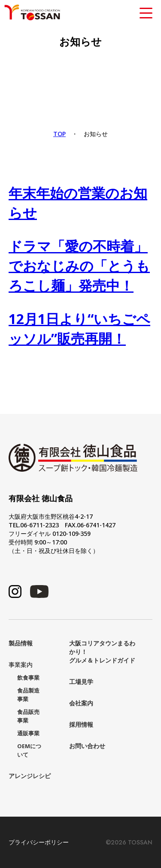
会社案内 (81, 703)
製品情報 (21, 643)
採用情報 (81, 724)
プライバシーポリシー (39, 842)
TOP (59, 134)
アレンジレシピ (30, 776)
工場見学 (81, 682)
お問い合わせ (87, 746)
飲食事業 (28, 678)
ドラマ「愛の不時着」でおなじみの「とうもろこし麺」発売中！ (79, 266)
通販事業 (28, 733)
